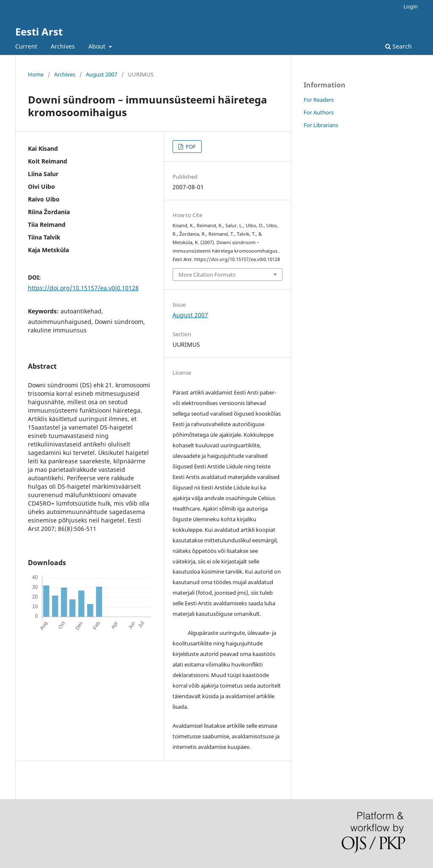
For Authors (319, 112)
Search (399, 46)
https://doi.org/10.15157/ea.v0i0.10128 (83, 288)
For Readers (319, 100)
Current (26, 46)
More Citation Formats (207, 275)
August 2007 (101, 74)
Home (36, 74)
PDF (190, 147)
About (98, 46)
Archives (63, 46)
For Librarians (321, 125)
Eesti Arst (39, 31)
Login (411, 6)
